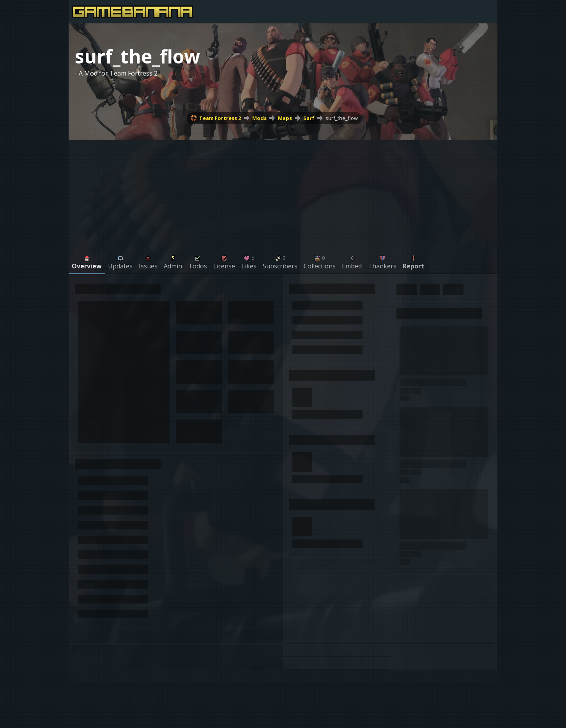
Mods (259, 118)
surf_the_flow (342, 118)
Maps (285, 118)
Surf (309, 118)
